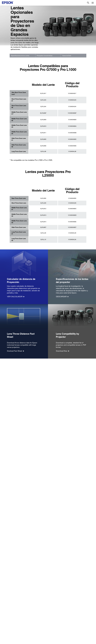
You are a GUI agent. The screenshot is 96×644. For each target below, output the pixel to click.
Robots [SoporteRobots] (28, 617)
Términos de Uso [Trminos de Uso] (26, 642)
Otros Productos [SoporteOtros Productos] (31, 620)
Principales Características (45, 56)
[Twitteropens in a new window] (71, 634)
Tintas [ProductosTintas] (5, 623)
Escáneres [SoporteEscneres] (29, 612)
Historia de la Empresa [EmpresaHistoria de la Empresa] (78, 610)
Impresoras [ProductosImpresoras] (6, 607)
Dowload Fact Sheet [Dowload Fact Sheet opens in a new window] (15, 351)
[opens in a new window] (89, 634)
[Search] (88, 3)
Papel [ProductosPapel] (4, 625)
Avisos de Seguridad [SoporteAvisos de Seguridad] (32, 623)
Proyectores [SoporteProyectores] (29, 610)
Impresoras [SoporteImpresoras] (29, 607)
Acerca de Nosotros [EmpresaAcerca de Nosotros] (77, 607)
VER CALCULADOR (15, 297)
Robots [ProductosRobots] (5, 617)
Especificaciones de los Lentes (20, 56)
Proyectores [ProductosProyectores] (6, 610)
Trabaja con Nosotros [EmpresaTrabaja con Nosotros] (78, 615)
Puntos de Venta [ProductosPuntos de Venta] (8, 615)
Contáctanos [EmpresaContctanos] (75, 620)
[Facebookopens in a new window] (67, 634)
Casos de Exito (67, 56)
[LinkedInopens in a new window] (80, 634)
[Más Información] (48, 587)
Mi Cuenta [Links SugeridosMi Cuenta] (52, 610)
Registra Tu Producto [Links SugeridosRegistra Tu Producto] (55, 607)
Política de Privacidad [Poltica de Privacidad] (37, 642)
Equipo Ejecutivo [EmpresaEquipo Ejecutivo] (76, 612)
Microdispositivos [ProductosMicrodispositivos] (8, 620)
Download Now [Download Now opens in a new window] (62, 351)
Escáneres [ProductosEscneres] (6, 612)
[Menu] (93, 3)
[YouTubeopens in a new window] (76, 634)
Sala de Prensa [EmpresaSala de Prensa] (76, 617)
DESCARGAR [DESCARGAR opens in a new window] (61, 297)
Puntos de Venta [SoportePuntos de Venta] (31, 615)
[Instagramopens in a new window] (85, 634)
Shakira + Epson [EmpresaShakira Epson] (76, 623)
